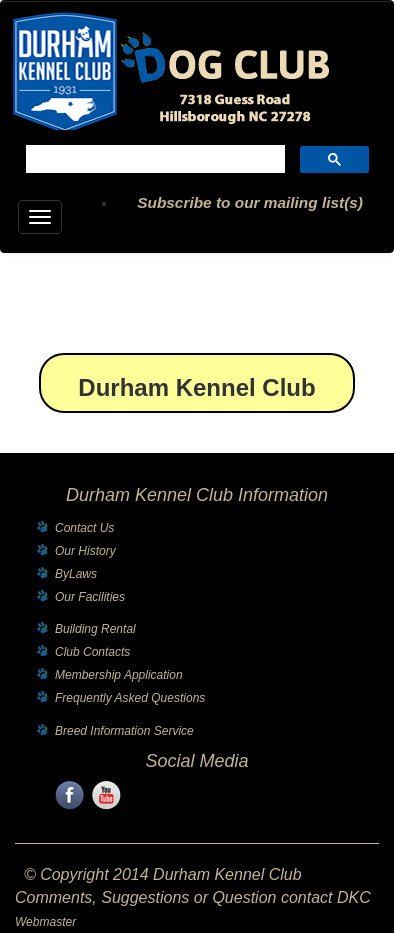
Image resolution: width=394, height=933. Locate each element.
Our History (85, 551)
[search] (153, 161)
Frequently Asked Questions (130, 698)
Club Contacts (92, 652)
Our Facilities (90, 597)
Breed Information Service (124, 731)
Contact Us (84, 528)
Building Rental (95, 629)
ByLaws (76, 574)
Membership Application (119, 675)
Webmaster (45, 922)
